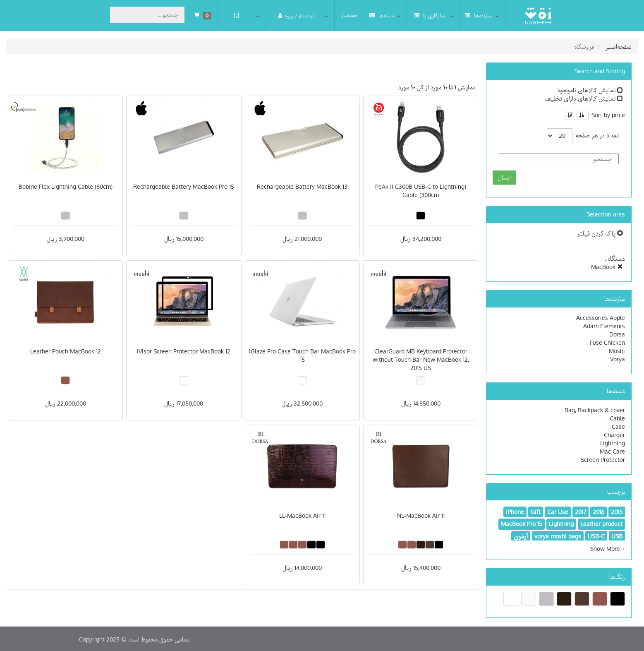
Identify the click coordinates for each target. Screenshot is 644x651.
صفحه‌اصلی (618, 47)
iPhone (515, 512)
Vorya (618, 359)
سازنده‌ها (479, 16)
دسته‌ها (382, 16)
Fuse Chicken (607, 343)
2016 (599, 512)
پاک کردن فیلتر (600, 233)
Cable (617, 418)
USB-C (596, 536)
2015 (617, 512)
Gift (536, 512)
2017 (581, 512)
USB (617, 536)
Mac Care (612, 452)
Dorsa (617, 334)
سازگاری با (430, 16)
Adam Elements (604, 326)
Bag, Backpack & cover (595, 410)
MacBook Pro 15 (522, 524)
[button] (608, 549)
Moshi (617, 351)
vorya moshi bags (558, 536)
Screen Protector (603, 460)
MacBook (607, 267)
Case (618, 427)
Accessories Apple (601, 318)
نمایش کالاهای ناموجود (590, 90)
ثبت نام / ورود (296, 16)
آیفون (521, 536)
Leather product (601, 524)
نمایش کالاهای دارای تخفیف (584, 98)
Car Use (558, 512)
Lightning (613, 443)
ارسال (504, 178)
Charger (614, 435)
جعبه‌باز (350, 15)
